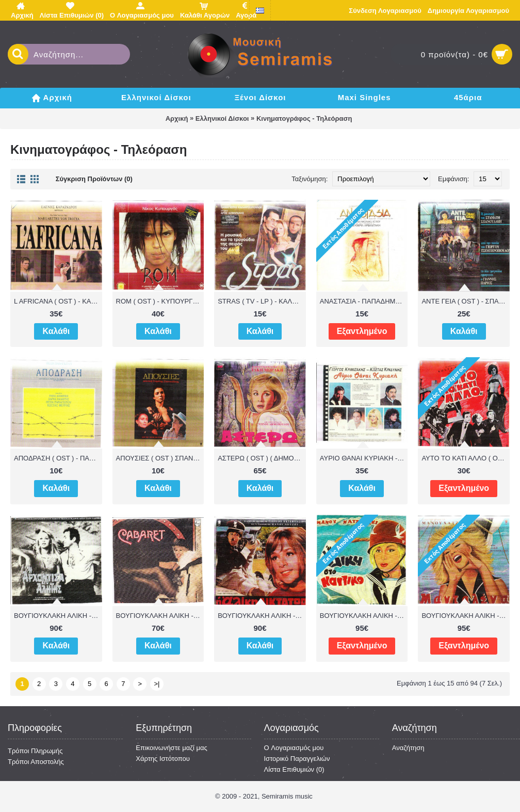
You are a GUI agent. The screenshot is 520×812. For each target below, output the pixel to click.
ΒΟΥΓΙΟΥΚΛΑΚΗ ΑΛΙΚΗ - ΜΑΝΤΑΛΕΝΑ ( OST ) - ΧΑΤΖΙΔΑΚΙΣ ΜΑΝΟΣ (466, 616)
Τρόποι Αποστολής (36, 762)
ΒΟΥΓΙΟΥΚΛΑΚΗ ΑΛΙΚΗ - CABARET (160, 616)
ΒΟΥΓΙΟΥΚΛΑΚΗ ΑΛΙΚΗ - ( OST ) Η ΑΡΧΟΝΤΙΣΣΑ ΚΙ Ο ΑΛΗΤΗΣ (58, 616)
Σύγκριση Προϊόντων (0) (94, 179)
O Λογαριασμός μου (294, 748)
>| (157, 684)
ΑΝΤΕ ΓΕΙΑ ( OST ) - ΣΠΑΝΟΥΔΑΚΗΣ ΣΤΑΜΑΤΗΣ (466, 301)
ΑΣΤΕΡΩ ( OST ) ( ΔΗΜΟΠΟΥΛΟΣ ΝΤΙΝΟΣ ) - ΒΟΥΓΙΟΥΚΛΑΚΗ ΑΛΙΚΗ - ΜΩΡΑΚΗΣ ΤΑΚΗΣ (262, 458)
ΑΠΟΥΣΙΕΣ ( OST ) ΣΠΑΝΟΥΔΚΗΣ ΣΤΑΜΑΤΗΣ (160, 458)
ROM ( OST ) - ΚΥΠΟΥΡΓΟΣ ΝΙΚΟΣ (160, 301)
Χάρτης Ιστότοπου (163, 759)
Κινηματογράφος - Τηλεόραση (304, 118)
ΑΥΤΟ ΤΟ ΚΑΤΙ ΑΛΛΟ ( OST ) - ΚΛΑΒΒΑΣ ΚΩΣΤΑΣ (466, 458)
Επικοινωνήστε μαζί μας (171, 748)
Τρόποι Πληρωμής (35, 751)
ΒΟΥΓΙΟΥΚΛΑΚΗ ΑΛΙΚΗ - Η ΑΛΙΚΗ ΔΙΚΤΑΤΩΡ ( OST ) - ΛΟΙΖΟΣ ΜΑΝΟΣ (262, 616)
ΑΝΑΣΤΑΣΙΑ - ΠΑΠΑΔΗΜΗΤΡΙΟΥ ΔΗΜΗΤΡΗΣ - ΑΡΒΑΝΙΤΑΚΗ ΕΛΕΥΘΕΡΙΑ (364, 301)
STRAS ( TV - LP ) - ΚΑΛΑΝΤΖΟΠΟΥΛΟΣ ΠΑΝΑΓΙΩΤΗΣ (262, 301)
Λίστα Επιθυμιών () (294, 769)
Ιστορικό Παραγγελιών (297, 759)
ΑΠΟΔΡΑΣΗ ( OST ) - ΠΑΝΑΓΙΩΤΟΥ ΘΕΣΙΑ (58, 458)
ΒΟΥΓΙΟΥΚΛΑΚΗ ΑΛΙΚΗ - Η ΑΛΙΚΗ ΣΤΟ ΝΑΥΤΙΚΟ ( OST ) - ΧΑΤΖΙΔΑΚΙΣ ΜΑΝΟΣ (364, 616)
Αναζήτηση (408, 748)
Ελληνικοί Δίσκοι (222, 118)
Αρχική (177, 118)
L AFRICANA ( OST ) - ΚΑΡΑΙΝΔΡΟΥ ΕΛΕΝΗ (58, 301)
